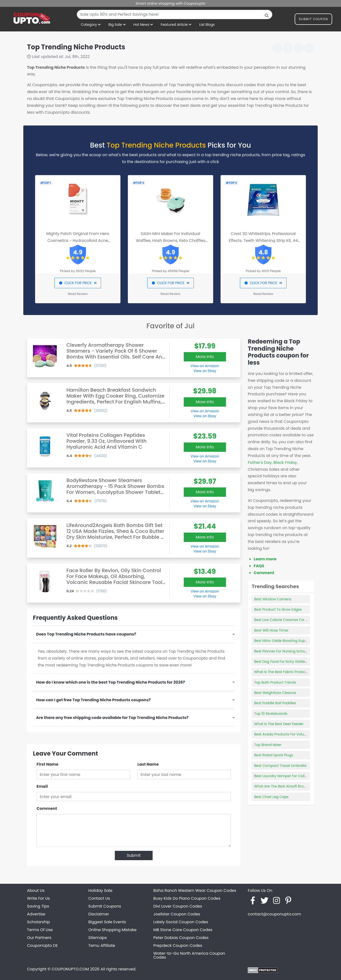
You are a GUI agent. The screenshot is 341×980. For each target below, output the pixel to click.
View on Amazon (205, 366)
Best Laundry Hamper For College (283, 776)
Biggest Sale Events (107, 922)
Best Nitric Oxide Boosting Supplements (288, 641)
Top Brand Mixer (268, 745)
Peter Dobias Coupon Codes (181, 938)
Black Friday (285, 462)
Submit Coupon (313, 20)
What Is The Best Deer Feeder (279, 724)
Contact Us (99, 898)
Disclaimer (99, 914)
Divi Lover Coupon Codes (178, 906)
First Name (47, 764)
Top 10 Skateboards (271, 714)
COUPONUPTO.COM (70, 969)
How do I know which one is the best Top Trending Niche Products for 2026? (111, 682)
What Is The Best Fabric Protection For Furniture (294, 672)
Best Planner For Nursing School (281, 651)
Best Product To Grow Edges (278, 609)
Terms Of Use (40, 930)
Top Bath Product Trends (275, 682)
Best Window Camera (273, 599)
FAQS (259, 566)
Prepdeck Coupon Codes (178, 945)
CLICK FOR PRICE (78, 283)
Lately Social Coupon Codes (181, 922)
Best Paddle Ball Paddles (275, 703)
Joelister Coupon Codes (177, 914)
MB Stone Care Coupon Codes (183, 930)
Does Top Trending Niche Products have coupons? (86, 634)
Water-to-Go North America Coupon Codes (189, 955)
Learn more (265, 559)
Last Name (148, 764)
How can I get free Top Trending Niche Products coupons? (93, 700)
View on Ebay (205, 371)
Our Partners (39, 938)
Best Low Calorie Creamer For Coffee (285, 620)
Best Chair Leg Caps (271, 797)
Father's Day (260, 462)
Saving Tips (38, 906)
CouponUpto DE (42, 945)
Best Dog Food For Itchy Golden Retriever (289, 662)
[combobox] (175, 14)
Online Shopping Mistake (112, 930)
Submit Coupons (105, 906)
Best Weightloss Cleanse (275, 693)
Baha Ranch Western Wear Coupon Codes (195, 890)
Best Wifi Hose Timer (271, 630)
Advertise (36, 914)
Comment (47, 808)
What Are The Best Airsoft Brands (282, 786)
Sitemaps (98, 938)
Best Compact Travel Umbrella (280, 766)
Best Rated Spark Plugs (274, 755)
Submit (134, 855)
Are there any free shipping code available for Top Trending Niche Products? (112, 718)
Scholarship (39, 922)
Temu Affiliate (102, 945)
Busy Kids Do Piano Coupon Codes (187, 898)
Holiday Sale (100, 890)
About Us (36, 890)
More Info (205, 357)
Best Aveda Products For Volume (282, 734)
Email (42, 786)
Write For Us (38, 898)
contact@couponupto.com (274, 914)
